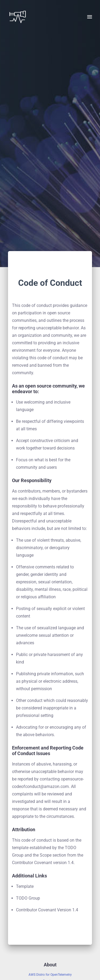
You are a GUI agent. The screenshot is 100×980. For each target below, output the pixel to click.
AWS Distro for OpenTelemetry (50, 975)
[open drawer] (90, 17)
